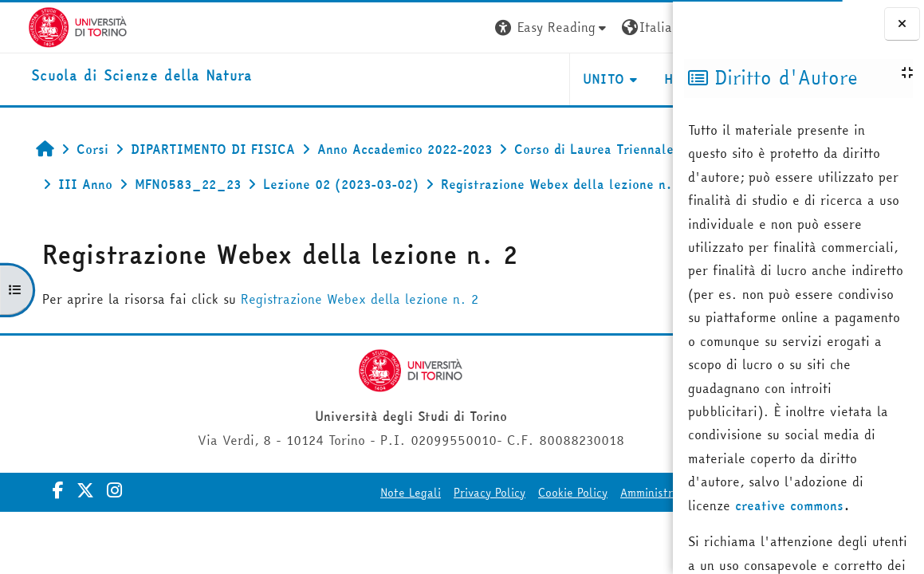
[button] (432, 28)
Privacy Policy (369, 528)
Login (644, 27)
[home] (114, 76)
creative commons (789, 505)
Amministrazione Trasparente (577, 528)
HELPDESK (576, 79)
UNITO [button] (484, 79)
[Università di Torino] (50, 26)
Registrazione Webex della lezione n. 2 (340, 334)
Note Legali (290, 528)
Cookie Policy (452, 528)
